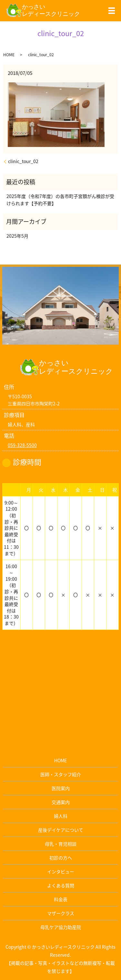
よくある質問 (61, 885)
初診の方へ (61, 858)
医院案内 (61, 788)
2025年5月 (17, 236)
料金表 (61, 899)
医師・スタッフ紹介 (61, 774)
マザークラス (61, 913)
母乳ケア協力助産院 (61, 927)
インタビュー (61, 871)
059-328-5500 (22, 445)
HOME (9, 55)
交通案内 (61, 802)
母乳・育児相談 (61, 844)
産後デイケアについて (61, 830)
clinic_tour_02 (23, 161)
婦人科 (61, 816)
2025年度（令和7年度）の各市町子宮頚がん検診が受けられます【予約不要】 (60, 200)
